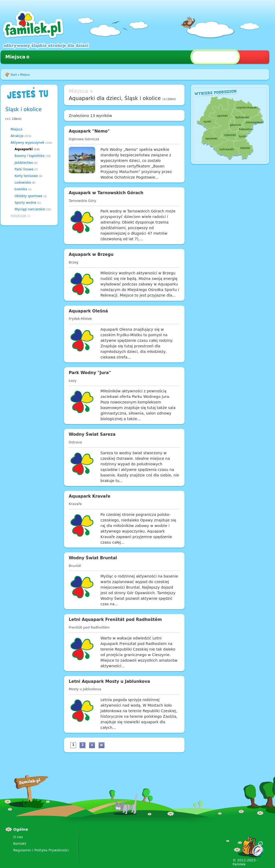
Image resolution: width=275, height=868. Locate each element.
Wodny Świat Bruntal (93, 558)
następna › (92, 745)
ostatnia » (102, 745)
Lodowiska (23, 183)
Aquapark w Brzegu (91, 255)
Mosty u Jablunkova (85, 689)
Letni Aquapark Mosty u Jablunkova (109, 681)
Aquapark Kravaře (90, 496)
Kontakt (20, 844)
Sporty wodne (25, 203)
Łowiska (21, 189)
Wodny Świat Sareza (92, 434)
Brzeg (74, 262)
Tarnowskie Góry (82, 201)
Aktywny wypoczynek (27, 143)
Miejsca (15, 57)
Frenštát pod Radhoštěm (89, 627)
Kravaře (75, 504)
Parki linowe (24, 169)
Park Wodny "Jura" (90, 373)
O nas (18, 837)
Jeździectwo (24, 163)
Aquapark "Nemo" (89, 131)
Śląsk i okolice (24, 109)
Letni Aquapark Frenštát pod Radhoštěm (115, 620)
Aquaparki (24, 149)
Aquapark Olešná (88, 311)
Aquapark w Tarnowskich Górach (106, 193)
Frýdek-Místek (80, 319)
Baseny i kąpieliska (30, 156)
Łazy (73, 381)
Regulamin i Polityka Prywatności (41, 850)
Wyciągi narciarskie (30, 209)
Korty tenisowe (26, 176)
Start (14, 75)
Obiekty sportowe (28, 196)
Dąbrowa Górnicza (84, 139)
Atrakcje (17, 136)
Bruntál (75, 566)
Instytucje (18, 216)
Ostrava (75, 442)
